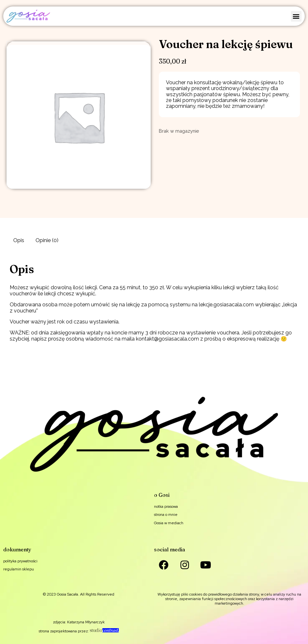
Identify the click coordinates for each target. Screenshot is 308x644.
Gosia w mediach (169, 523)
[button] (296, 16)
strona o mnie (166, 515)
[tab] (19, 240)
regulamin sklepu (19, 569)
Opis (19, 240)
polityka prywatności (20, 561)
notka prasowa (166, 506)
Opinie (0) (47, 240)
